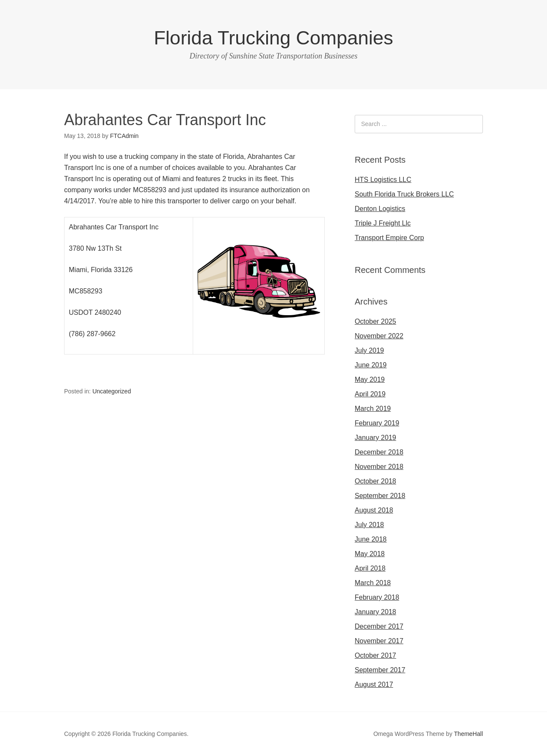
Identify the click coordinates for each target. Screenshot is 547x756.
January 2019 (375, 438)
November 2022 (379, 336)
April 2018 (370, 568)
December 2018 (379, 452)
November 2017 (379, 641)
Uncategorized (112, 391)
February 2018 (377, 597)
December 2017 (379, 626)
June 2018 (371, 539)
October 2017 (375, 655)
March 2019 (373, 409)
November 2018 (379, 467)
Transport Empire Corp (389, 238)
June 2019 (371, 365)
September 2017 (380, 670)
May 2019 (370, 379)
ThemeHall (468, 734)
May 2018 (370, 554)
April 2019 (370, 394)
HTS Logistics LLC (383, 180)
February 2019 (377, 423)
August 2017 (374, 684)
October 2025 (375, 321)
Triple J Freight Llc (383, 223)
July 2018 (369, 525)
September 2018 (380, 496)
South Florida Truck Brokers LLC (404, 194)
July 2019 (369, 350)
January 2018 (375, 612)
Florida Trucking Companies (273, 38)
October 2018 (375, 481)
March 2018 (373, 583)
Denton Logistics (380, 209)
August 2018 (374, 510)
